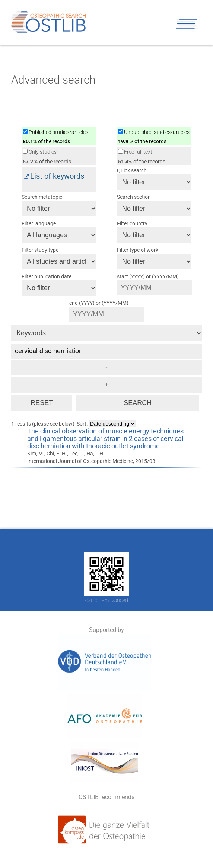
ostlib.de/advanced (107, 600)
